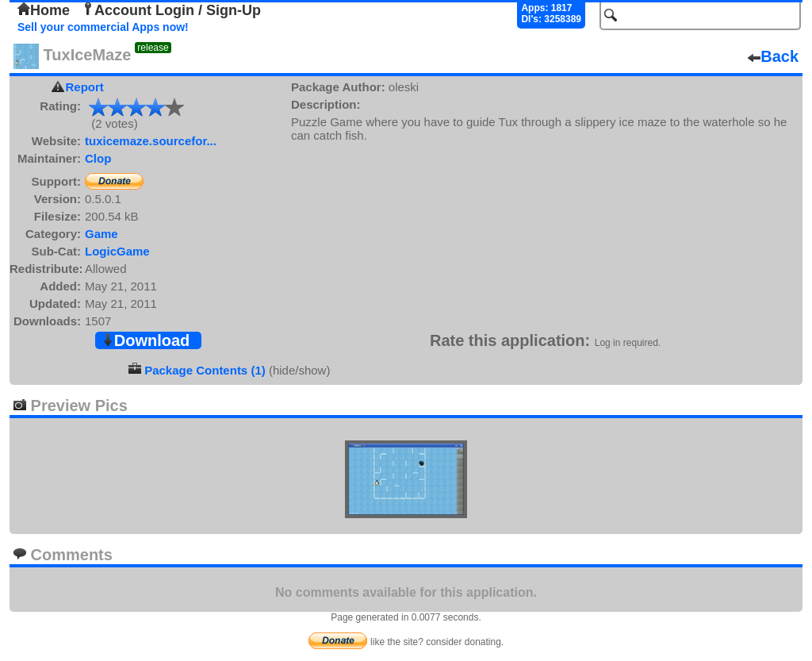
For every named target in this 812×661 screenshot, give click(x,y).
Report (85, 87)
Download (146, 340)
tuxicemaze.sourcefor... (151, 141)
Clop (98, 158)
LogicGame (117, 251)
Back (773, 56)
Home (44, 10)
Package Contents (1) (205, 370)
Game (101, 234)
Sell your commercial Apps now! (103, 27)
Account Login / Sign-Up (171, 10)
